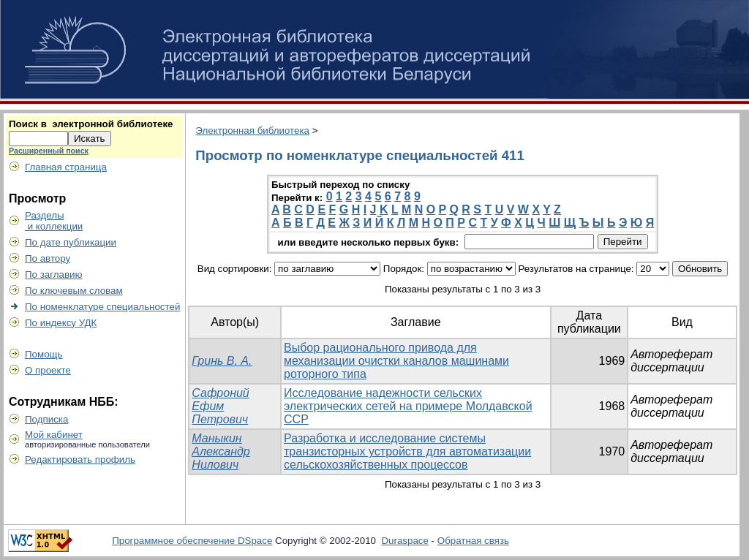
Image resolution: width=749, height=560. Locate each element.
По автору (48, 258)
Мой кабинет (54, 435)
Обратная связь (473, 541)
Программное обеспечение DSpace (192, 541)
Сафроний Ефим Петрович (220, 406)
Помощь (44, 354)
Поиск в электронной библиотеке (91, 124)
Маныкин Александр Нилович (221, 451)
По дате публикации (71, 242)
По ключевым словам (74, 291)
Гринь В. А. (222, 361)
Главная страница (66, 167)
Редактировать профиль (80, 459)
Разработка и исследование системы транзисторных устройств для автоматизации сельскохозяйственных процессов (407, 451)
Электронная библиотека (252, 130)
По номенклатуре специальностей (102, 307)
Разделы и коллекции (54, 221)
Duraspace (404, 541)
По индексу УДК (61, 323)
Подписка (46, 419)
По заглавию (54, 275)
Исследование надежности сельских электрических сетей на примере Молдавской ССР (408, 406)
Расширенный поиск (49, 151)
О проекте (48, 370)
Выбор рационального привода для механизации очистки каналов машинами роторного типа (396, 361)
